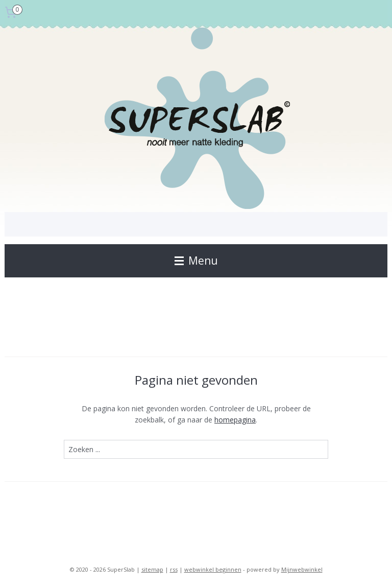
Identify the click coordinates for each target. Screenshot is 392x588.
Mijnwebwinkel (302, 569)
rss (174, 569)
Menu (196, 261)
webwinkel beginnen (213, 569)
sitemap (152, 569)
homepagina (235, 420)
